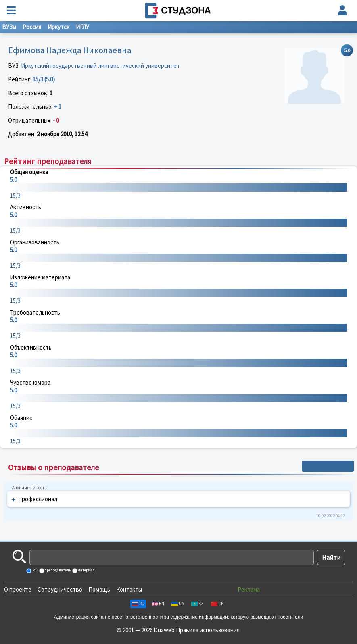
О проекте (18, 589)
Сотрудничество (60, 589)
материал (86, 570)
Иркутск (58, 27)
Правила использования (208, 630)
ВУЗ (34, 570)
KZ (197, 604)
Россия (32, 27)
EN (158, 604)
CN (217, 604)
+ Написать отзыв (328, 466)
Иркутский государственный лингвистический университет (100, 66)
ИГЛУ (82, 27)
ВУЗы (9, 27)
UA (178, 604)
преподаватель (57, 570)
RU (138, 604)
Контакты (129, 589)
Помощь (99, 589)
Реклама (249, 589)
